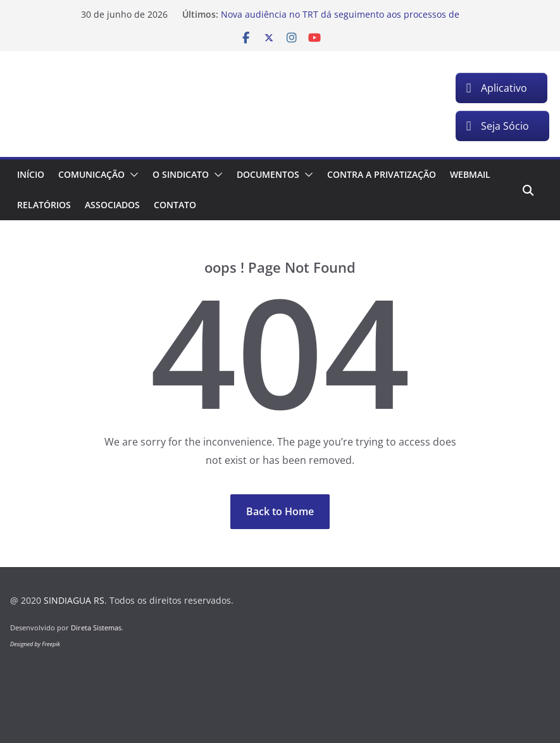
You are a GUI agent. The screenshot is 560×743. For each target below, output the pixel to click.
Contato (175, 205)
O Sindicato (181, 174)
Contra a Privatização (382, 174)
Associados (112, 205)
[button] (132, 175)
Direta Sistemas (96, 627)
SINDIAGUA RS (74, 600)
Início (31, 174)
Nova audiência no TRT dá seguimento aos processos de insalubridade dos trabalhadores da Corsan (340, 21)
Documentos (268, 174)
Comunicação (91, 174)
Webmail (470, 174)
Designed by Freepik (35, 644)
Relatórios (44, 205)
